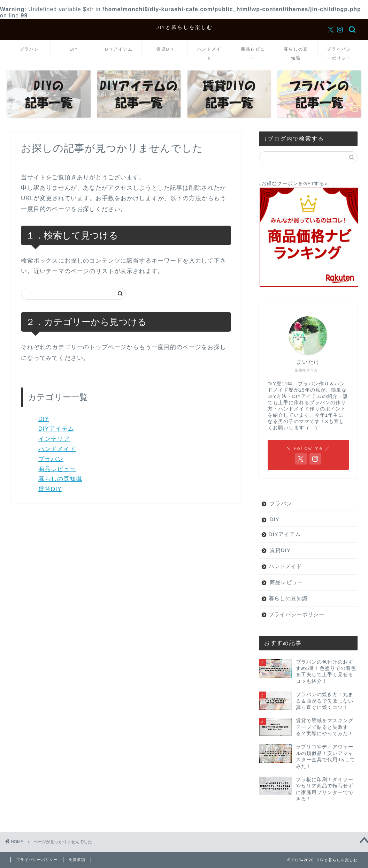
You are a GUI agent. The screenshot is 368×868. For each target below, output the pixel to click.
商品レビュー (253, 51)
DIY (74, 49)
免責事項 (77, 860)
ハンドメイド (209, 51)
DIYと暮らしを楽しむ (184, 27)
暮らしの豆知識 (296, 51)
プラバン (29, 49)
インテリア (54, 439)
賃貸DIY (165, 49)
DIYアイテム (119, 49)
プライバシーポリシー (339, 51)
